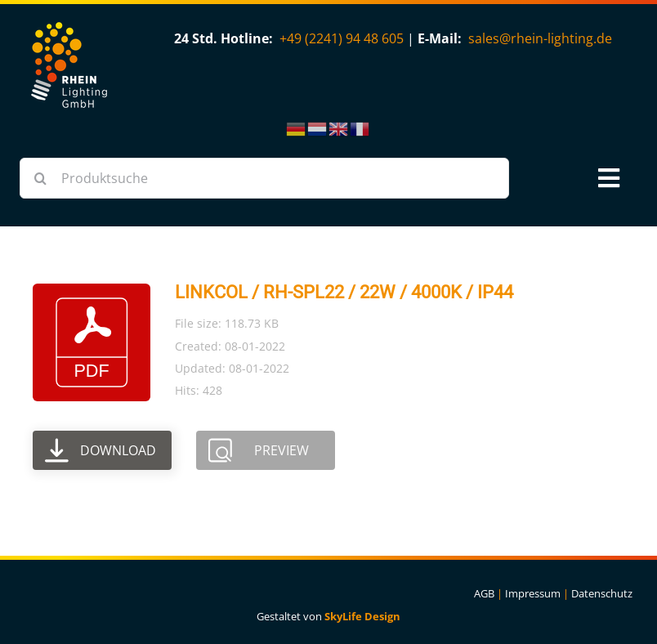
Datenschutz (602, 593)
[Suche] (40, 178)
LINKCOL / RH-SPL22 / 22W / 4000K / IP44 (344, 292)
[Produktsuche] (264, 178)
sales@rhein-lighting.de (540, 38)
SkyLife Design (362, 616)
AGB (484, 593)
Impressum (533, 593)
